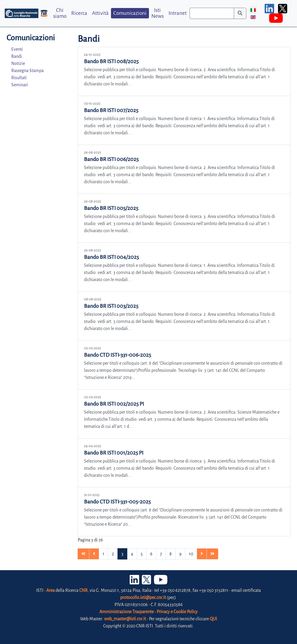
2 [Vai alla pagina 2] (113, 554)
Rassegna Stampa (27, 71)
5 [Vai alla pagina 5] (142, 554)
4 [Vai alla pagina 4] (132, 554)
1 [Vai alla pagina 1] (104, 554)
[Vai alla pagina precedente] (94, 554)
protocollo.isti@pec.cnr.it (143, 597)
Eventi (17, 49)
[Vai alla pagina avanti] (202, 554)
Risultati (19, 78)
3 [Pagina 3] (122, 554)
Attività (100, 13)
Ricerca (79, 13)
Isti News (158, 13)
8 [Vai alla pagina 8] (171, 554)
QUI (213, 619)
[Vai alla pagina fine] (212, 554)
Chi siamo (60, 13)
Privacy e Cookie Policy (177, 612)
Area (50, 590)
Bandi (17, 56)
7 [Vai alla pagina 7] (161, 554)
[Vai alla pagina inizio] (83, 554)
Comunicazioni (130, 13)
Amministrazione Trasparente (127, 612)
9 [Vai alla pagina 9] (180, 554)
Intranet (178, 13)
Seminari (20, 85)
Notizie (18, 63)
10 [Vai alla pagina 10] (191, 554)
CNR (83, 590)
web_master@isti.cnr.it (125, 619)
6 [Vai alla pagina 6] (151, 554)
